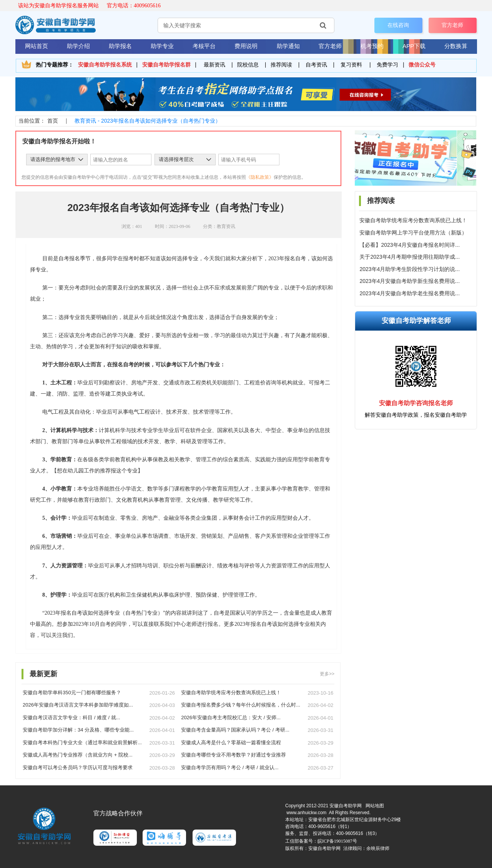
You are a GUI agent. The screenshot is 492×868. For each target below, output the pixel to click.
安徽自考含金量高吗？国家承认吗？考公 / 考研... (235, 730)
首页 (53, 121)
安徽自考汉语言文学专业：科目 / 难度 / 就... (71, 718)
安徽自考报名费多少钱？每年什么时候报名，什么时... (241, 705)
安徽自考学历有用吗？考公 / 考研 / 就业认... (230, 767)
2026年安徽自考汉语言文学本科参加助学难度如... (78, 705)
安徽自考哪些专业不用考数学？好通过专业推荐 (234, 755)
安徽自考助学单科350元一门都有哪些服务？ (72, 693)
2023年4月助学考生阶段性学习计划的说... (410, 269)
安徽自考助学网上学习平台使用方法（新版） (413, 233)
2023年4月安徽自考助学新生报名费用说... (410, 281)
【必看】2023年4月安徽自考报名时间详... (410, 245)
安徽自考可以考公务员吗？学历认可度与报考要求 (78, 767)
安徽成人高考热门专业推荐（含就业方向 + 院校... (78, 755)
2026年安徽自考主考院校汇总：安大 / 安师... (231, 718)
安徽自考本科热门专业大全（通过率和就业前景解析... (82, 742)
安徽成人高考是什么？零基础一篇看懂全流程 (231, 742)
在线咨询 (398, 25)
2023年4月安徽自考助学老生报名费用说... (410, 293)
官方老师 (452, 25)
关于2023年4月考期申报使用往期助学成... (410, 257)
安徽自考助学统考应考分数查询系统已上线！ (413, 220)
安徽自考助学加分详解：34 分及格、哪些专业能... (78, 730)
